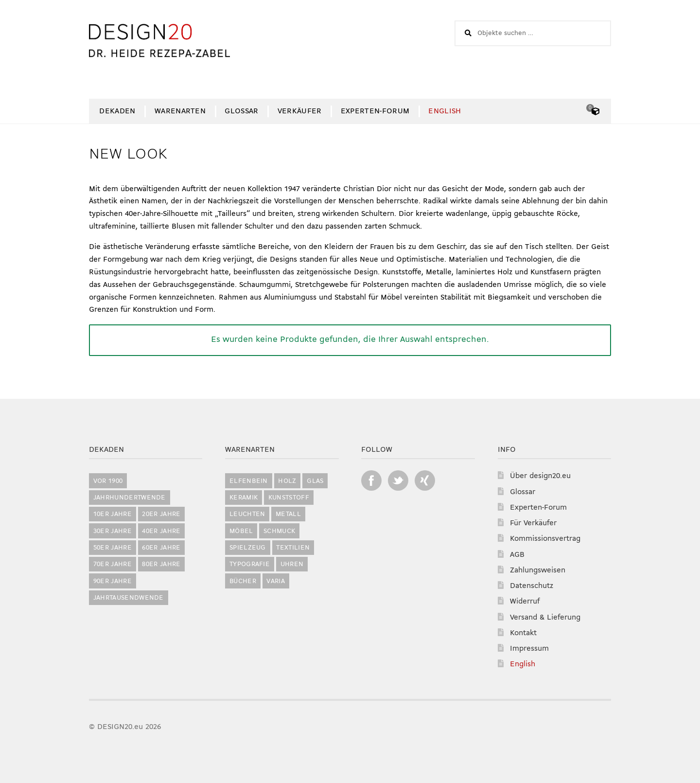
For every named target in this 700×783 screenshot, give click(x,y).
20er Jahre (161, 514)
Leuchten (247, 514)
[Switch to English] (445, 111)
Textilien (293, 548)
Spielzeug (248, 548)
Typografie (250, 564)
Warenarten (180, 111)
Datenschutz (532, 586)
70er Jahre (113, 564)
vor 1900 (108, 481)
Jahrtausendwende (129, 598)
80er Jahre (161, 564)
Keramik (244, 498)
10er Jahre (113, 514)
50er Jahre (113, 548)
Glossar (241, 111)
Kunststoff (289, 498)
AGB (517, 555)
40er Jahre (161, 531)
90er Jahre (113, 581)
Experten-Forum (375, 111)
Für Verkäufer (533, 523)
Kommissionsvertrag (545, 539)
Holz (287, 481)
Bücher (243, 581)
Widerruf (525, 602)
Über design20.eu (540, 476)
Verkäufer (300, 111)
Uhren (292, 564)
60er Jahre (161, 548)
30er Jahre (113, 531)
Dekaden (117, 111)
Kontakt (523, 633)
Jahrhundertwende (130, 498)
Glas (315, 481)
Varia (276, 581)
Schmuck (279, 531)
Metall (288, 514)
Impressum (529, 649)
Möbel (241, 531)
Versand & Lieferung (545, 618)
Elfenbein (249, 481)
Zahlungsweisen (538, 570)
